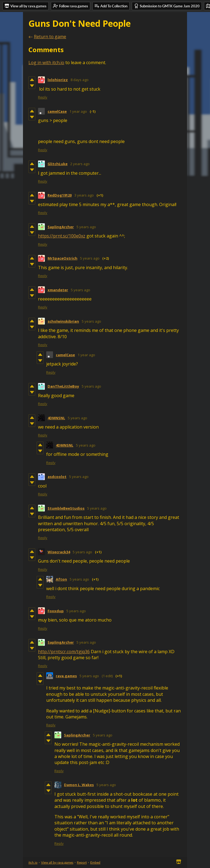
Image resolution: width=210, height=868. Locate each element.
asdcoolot (57, 477)
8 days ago (80, 80)
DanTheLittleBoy (63, 386)
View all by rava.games (57, 862)
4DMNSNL (56, 418)
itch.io (33, 862)
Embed (95, 862)
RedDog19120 (60, 195)
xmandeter (58, 290)
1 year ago (78, 111)
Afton (61, 579)
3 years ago (84, 195)
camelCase (57, 111)
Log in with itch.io (46, 63)
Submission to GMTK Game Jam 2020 (167, 6)
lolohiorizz (58, 80)
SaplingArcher (61, 227)
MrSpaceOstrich (62, 258)
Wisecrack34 (59, 552)
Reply (43, 97)
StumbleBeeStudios (66, 508)
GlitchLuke (58, 164)
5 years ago (86, 227)
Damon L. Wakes (79, 785)
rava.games (66, 676)
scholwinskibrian (63, 321)
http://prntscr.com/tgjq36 (64, 652)
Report (82, 862)
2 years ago (80, 164)
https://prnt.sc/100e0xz (62, 236)
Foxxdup (56, 611)
